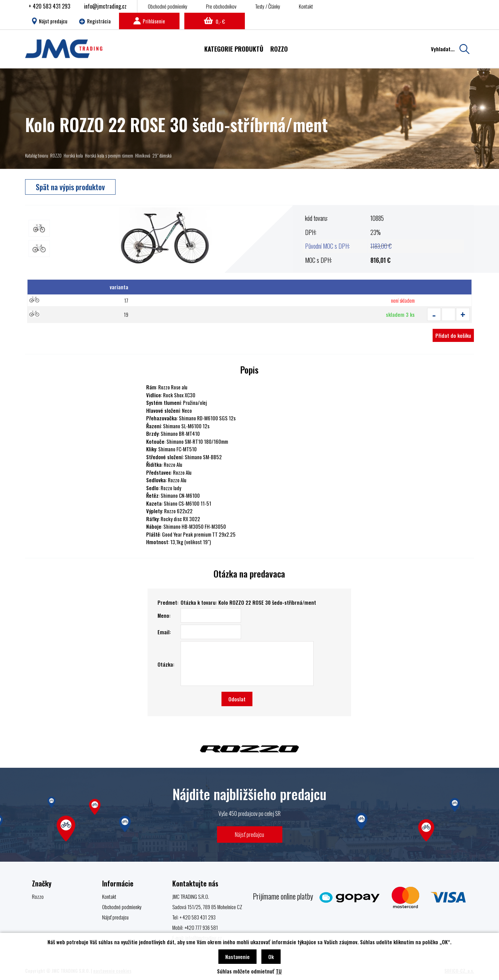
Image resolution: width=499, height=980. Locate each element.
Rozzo (38, 896)
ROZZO (56, 155)
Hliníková (143, 155)
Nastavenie (237, 957)
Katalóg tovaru (37, 155)
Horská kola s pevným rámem (109, 155)
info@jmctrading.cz (105, 6)
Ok (271, 957)
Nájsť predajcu (249, 834)
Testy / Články (268, 6)
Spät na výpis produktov (70, 187)
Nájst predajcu (50, 21)
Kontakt (306, 6)
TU (279, 971)
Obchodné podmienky (168, 6)
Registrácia (95, 21)
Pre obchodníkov (221, 6)
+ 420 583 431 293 (49, 6)
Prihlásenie (149, 21)
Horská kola (73, 155)
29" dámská (162, 155)
